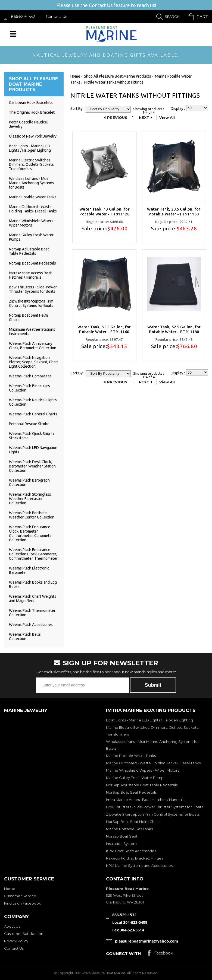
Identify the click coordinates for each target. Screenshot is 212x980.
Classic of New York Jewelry (33, 136)
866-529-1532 (23, 17)
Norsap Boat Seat (122, 836)
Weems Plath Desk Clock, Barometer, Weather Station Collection (32, 466)
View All (167, 117)
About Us (12, 926)
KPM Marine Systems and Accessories (139, 866)
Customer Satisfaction (24, 934)
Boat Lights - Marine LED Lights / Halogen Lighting (30, 148)
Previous (117, 117)
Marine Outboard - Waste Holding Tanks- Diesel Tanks (33, 209)
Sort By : (77, 109)
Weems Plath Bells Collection (25, 637)
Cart (202, 17)
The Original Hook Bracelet (32, 112)
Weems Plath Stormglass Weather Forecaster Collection (30, 499)
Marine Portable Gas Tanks (129, 829)
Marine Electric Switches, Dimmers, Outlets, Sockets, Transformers (32, 164)
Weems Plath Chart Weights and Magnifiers (33, 599)
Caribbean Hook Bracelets (31, 103)
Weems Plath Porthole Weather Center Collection (32, 515)
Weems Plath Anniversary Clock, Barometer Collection (33, 346)
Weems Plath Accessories (31, 625)
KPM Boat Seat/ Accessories (131, 851)
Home (10, 889)
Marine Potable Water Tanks (33, 197)
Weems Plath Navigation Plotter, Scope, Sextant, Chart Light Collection (34, 362)
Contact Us (57, 17)
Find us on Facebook (23, 903)
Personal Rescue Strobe (29, 424)
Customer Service (20, 896)
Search (172, 17)
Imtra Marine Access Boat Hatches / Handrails (30, 275)
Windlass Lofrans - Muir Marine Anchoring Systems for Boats (32, 183)
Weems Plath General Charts (33, 414)
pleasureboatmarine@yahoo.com (146, 941)
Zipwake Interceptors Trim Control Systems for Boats (31, 303)
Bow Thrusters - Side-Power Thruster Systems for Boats (33, 289)
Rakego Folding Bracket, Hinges (135, 858)
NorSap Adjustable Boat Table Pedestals (29, 251)
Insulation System (121, 844)
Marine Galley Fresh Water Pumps (136, 778)
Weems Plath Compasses (30, 376)
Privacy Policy (16, 941)
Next (144, 117)
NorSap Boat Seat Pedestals (32, 263)
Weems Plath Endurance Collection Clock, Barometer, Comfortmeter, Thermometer (33, 554)
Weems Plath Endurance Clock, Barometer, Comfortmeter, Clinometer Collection (31, 533)
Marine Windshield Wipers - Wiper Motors (143, 770)
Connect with (124, 954)
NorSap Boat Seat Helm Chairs (133, 822)
